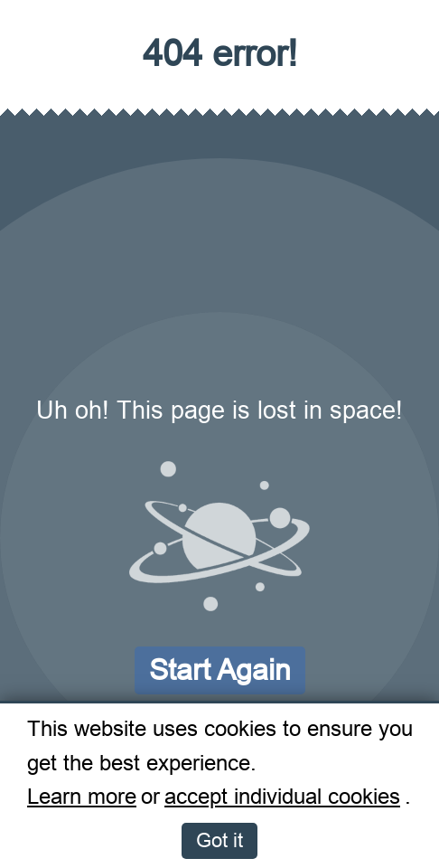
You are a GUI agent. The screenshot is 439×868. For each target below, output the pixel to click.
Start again (220, 670)
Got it (219, 840)
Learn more (82, 797)
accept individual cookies (282, 797)
